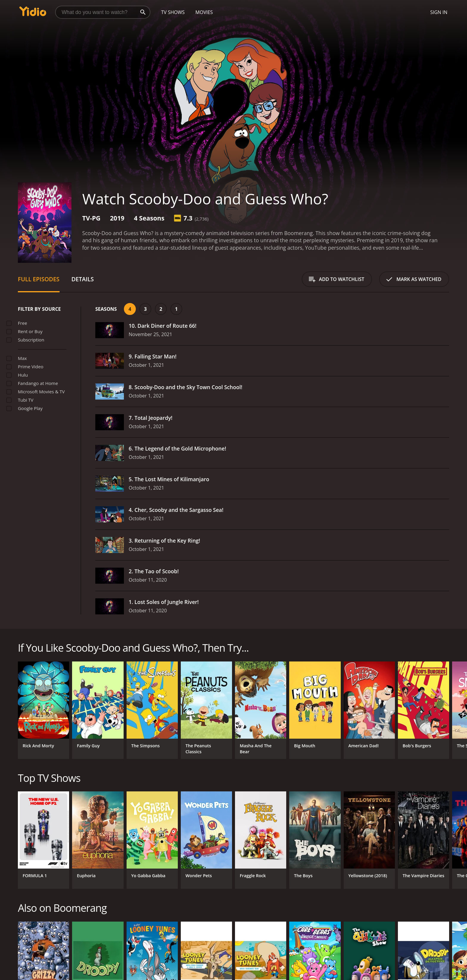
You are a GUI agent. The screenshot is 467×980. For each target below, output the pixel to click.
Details (83, 279)
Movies (204, 12)
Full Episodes (39, 279)
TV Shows (173, 12)
